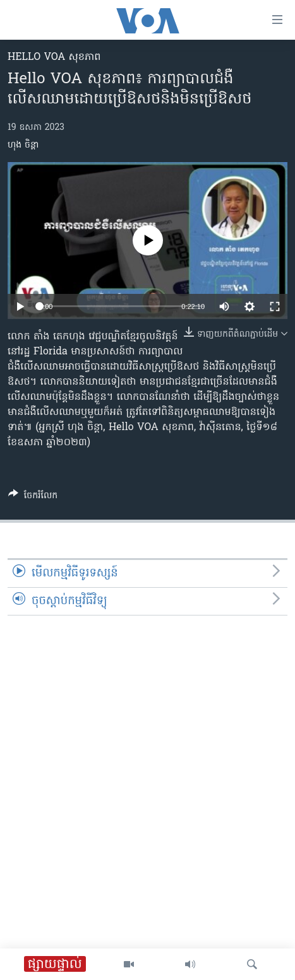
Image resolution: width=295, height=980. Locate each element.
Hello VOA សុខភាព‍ (54, 57)
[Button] (33, 498)
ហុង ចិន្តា (23, 145)
